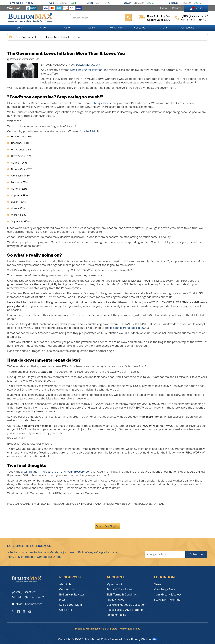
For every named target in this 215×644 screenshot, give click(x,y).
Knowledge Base (165, 589)
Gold (52, 3)
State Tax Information (168, 600)
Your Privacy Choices (141, 639)
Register (176, 8)
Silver (90, 3)
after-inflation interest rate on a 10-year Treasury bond (57, 472)
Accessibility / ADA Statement (126, 610)
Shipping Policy (116, 615)
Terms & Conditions (119, 589)
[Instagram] (24, 612)
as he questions (101, 103)
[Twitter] (13, 612)
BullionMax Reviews (72, 595)
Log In (163, 8)
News (158, 584)
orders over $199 (159, 20)
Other (67, 28)
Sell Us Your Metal (71, 605)
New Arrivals (116, 28)
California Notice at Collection (126, 605)
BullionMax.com (88, 65)
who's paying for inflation (86, 70)
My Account (114, 584)
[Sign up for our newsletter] (165, 554)
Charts (164, 28)
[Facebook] (18, 612)
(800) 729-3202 (24, 592)
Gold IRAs (66, 610)
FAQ (62, 600)
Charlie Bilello (89, 132)
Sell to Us (140, 28)
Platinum (126, 3)
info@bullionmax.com (28, 604)
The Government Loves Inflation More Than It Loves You (49, 37)
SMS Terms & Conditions (123, 595)
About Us (65, 584)
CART (197, 8)
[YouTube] (30, 612)
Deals (92, 28)
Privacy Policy (115, 600)
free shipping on (158, 16)
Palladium (173, 3)
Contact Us (188, 28)
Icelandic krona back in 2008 (129, 328)
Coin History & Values (168, 595)
